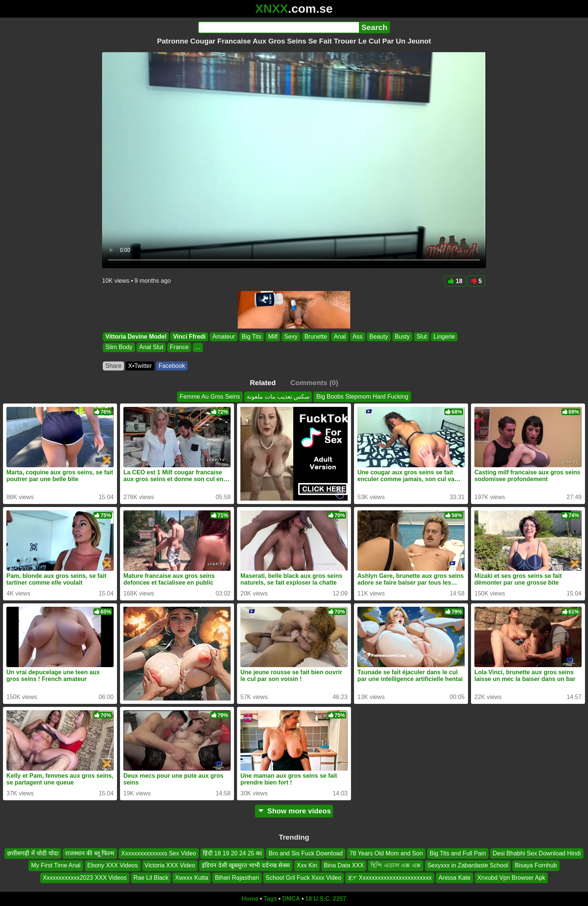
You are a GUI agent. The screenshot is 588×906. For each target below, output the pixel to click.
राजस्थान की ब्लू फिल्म (90, 853)
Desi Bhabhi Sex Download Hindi (537, 853)
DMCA (291, 899)
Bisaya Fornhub (536, 866)
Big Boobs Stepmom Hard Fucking (362, 397)
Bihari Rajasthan (237, 878)
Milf (273, 337)
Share (113, 366)
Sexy (291, 337)
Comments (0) (314, 383)
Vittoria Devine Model (136, 337)
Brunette (316, 337)
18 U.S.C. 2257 (326, 899)
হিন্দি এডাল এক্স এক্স (395, 866)
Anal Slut (151, 347)
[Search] (278, 27)
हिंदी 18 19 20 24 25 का (232, 853)
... (198, 347)
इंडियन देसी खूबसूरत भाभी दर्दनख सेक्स (246, 866)
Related (263, 383)
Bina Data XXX (344, 866)
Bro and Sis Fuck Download (305, 853)
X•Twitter (140, 366)
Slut (422, 337)
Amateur (223, 337)
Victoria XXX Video (170, 866)
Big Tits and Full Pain (458, 853)
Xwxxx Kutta (192, 878)
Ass (358, 337)
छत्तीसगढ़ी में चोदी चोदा (33, 853)
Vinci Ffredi (189, 337)
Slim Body (119, 347)
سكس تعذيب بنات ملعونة (278, 397)
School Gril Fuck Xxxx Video (304, 878)
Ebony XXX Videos (113, 866)
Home (250, 899)
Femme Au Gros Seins (210, 397)
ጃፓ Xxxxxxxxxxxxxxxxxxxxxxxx (390, 878)
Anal (340, 337)
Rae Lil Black (151, 878)
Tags (270, 899)
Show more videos (294, 811)
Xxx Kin (307, 866)
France (179, 347)
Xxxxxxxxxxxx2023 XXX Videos (85, 878)
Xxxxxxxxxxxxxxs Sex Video (159, 853)
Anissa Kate (454, 878)
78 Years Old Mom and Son (386, 853)
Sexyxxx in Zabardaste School (468, 866)
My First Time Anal (56, 866)
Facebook (172, 366)
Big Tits (252, 337)
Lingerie (444, 337)
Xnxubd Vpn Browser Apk (511, 878)
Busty (402, 337)
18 (455, 281)
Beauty (379, 337)
